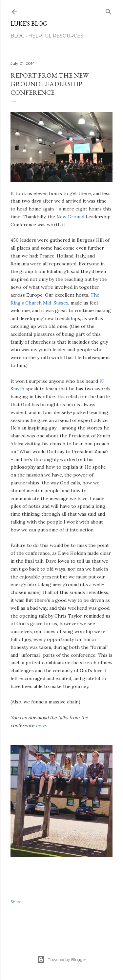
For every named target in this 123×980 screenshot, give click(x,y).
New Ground (70, 217)
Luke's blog (29, 24)
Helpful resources (56, 36)
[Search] (109, 10)
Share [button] (16, 902)
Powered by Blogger (62, 960)
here (41, 725)
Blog (18, 36)
